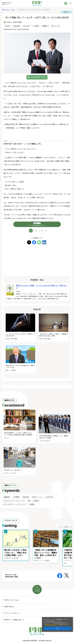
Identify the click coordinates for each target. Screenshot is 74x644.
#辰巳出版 (26, 497)
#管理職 (32, 504)
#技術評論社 (17, 26)
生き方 (66, 12)
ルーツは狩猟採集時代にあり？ (37, 224)
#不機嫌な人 (45, 26)
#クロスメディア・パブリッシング (14, 501)
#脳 (29, 501)
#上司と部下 (27, 26)
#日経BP (36, 501)
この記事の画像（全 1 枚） (38, 77)
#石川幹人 (8, 26)
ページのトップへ (37, 591)
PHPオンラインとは (11, 600)
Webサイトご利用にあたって (14, 620)
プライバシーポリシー (51, 625)
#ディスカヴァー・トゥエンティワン (15, 504)
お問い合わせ (9, 607)
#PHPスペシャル (37, 497)
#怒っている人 (56, 26)
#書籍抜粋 (7, 497)
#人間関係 (36, 26)
